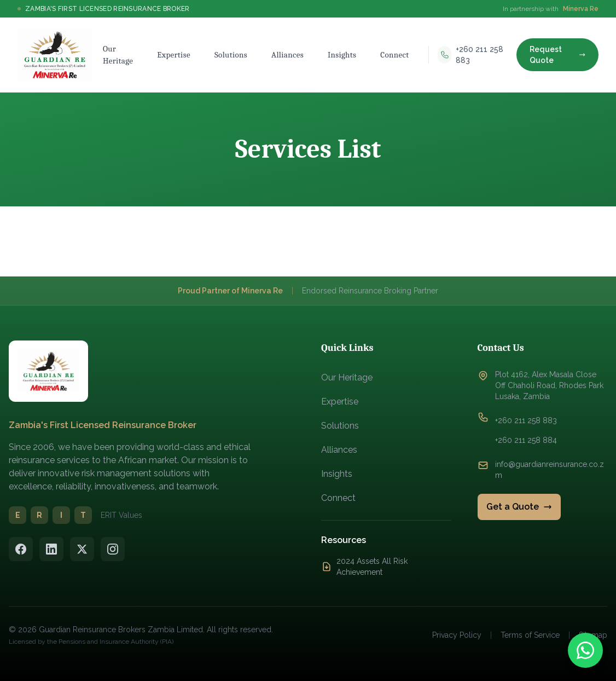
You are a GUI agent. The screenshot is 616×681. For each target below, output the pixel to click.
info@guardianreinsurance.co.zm (550, 470)
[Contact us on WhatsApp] (585, 650)
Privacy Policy (457, 635)
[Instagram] (113, 549)
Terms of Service (530, 635)
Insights (337, 474)
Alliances (339, 450)
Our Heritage (347, 377)
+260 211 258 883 (526, 420)
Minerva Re (581, 9)
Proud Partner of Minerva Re (230, 291)
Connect (338, 498)
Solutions (340, 426)
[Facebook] (21, 549)
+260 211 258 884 (526, 440)
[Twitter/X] (82, 549)
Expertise (340, 402)
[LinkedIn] (51, 549)
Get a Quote (519, 507)
